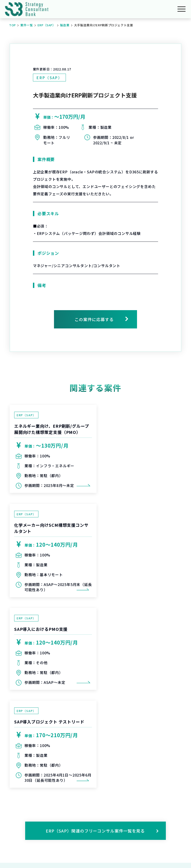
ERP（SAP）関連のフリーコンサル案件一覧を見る (102, 647)
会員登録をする (103, 758)
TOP (12, 25)
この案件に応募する (94, 319)
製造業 (65, 25)
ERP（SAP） (47, 25)
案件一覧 (27, 25)
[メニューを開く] (182, 9)
